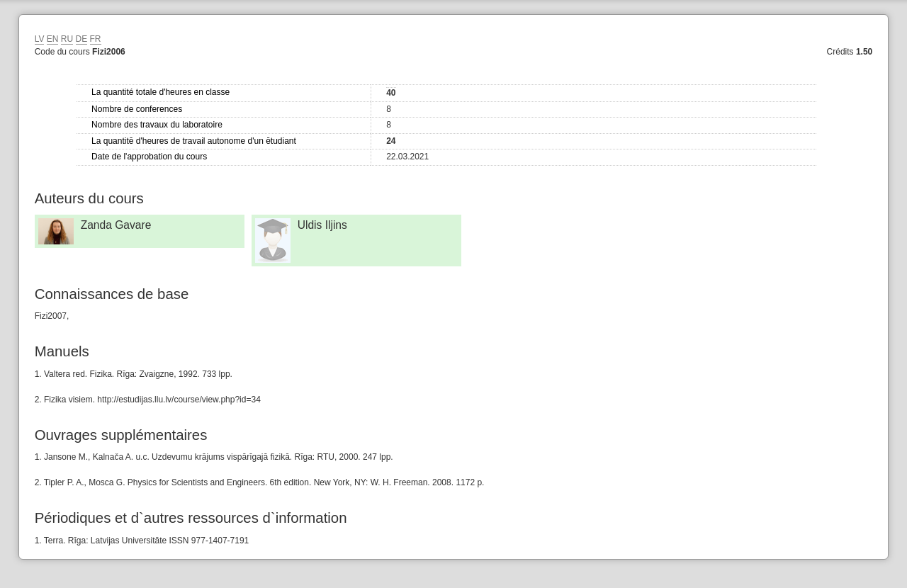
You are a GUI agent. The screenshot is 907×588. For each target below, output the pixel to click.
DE (82, 39)
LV (40, 39)
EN (53, 39)
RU (67, 39)
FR (96, 39)
